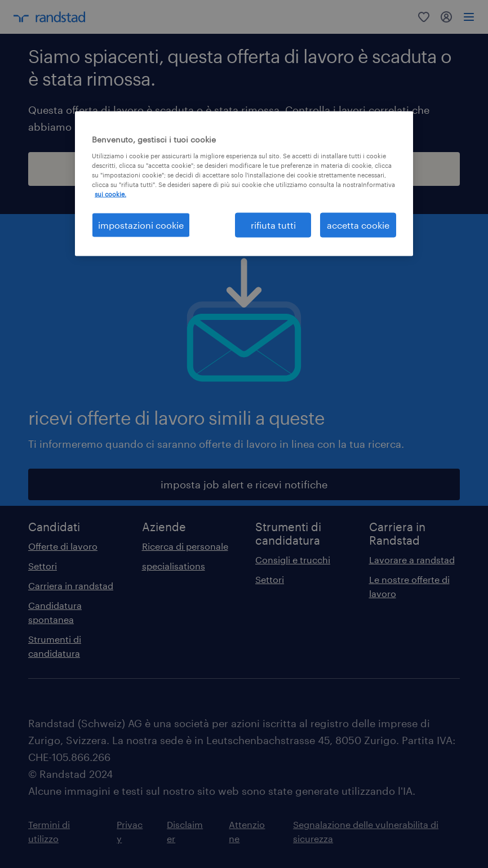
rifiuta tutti (273, 225)
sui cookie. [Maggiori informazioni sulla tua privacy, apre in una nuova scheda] (110, 194)
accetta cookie (358, 225)
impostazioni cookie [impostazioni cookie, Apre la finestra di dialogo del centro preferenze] (141, 225)
